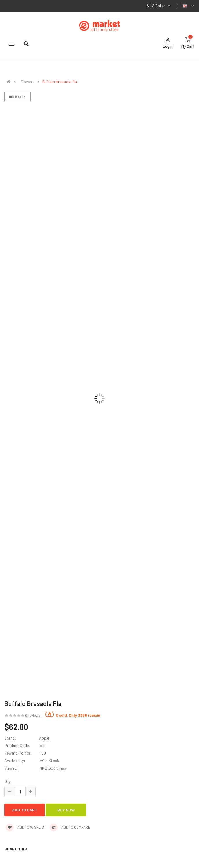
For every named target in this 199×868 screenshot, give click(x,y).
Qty (7, 781)
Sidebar (17, 96)
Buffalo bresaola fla (60, 82)
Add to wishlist (26, 827)
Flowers (27, 82)
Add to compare (70, 827)
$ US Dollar (159, 6)
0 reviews (33, 715)
